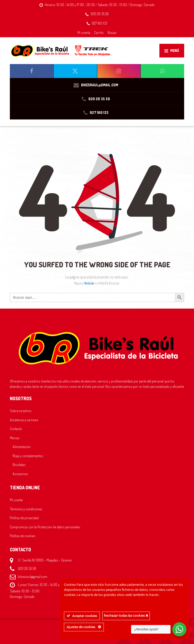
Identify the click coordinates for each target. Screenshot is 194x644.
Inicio (90, 283)
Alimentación (22, 447)
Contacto (16, 429)
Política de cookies (22, 536)
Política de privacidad (24, 518)
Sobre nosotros (21, 411)
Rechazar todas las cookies (126, 616)
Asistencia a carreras (24, 420)
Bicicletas (19, 465)
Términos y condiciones (26, 509)
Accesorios (20, 474)
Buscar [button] (112, 33)
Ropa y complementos (28, 456)
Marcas (15, 438)
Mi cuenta (84, 33)
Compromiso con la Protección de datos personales (45, 527)
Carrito (99, 33)
